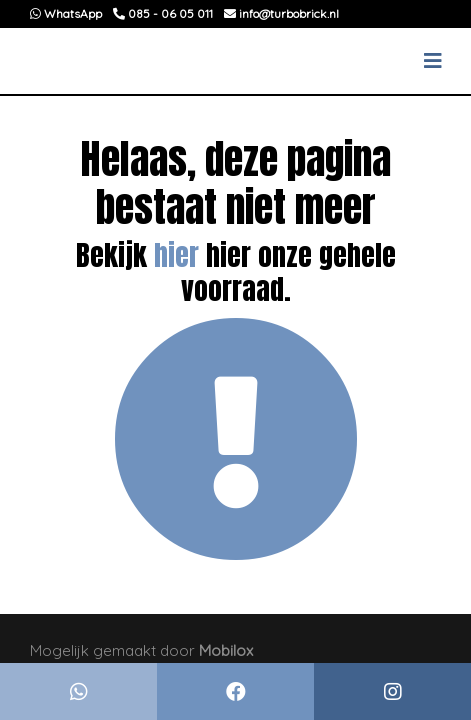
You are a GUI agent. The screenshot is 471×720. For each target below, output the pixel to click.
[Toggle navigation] (433, 61)
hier (176, 255)
